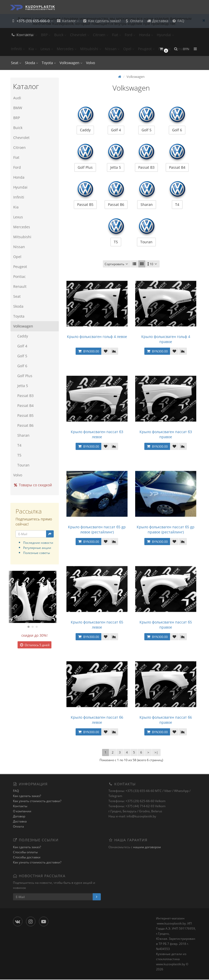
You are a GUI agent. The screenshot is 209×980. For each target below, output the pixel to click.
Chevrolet (21, 138)
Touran (21, 465)
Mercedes (21, 227)
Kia (16, 207)
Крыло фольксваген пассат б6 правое (166, 720)
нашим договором (147, 848)
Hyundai (20, 187)
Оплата (134, 21)
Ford (17, 167)
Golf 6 (20, 366)
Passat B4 (23, 406)
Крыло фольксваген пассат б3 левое (97, 435)
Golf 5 (20, 356)
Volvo (90, 63)
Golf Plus (23, 376)
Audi (17, 98)
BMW (17, 108)
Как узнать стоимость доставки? (37, 801)
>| (156, 753)
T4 (17, 445)
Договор (19, 817)
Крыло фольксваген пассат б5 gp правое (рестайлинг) (166, 530)
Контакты (22, 35)
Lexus (18, 217)
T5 (17, 455)
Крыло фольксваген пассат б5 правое (166, 625)
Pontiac (19, 276)
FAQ (178, 21)
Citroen (19, 147)
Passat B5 (23, 415)
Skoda (32, 63)
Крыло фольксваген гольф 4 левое (97, 337)
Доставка (157, 21)
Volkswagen (71, 63)
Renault (20, 286)
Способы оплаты (25, 853)
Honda (19, 177)
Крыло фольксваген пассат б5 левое (97, 625)
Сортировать (117, 265)
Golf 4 (20, 346)
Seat (16, 63)
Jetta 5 (20, 386)
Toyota (49, 63)
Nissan (19, 247)
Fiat (16, 157)
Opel (17, 257)
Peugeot (20, 267)
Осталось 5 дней (34, 645)
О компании (22, 812)
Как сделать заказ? (102, 21)
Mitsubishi (22, 237)
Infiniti (18, 197)
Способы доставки (27, 858)
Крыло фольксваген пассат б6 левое (97, 720)
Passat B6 (23, 425)
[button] (164, 49)
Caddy (20, 336)
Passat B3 (23, 396)
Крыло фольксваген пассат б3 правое (166, 435)
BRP (16, 118)
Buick (18, 128)
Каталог (68, 21)
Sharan (21, 435)
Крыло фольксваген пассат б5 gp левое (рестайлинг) (97, 530)
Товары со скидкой (32, 485)
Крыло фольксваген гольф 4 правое (166, 340)
